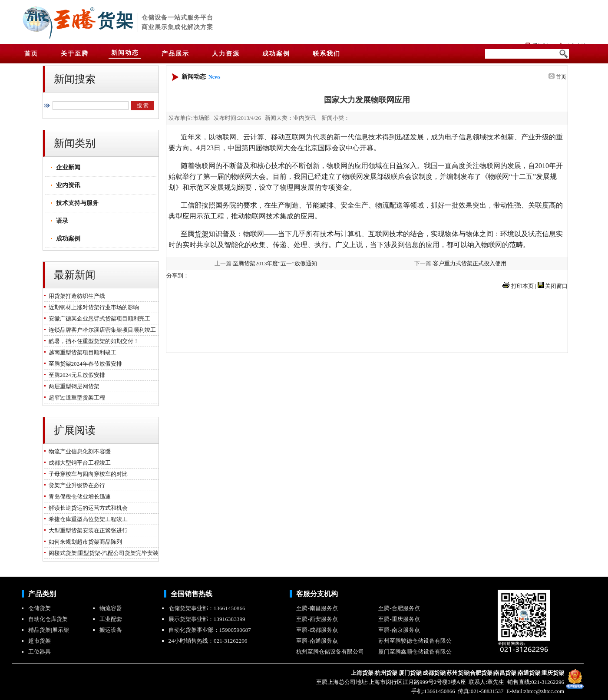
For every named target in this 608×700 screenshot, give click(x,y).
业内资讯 (68, 185)
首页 (561, 77)
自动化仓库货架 (48, 619)
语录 (62, 221)
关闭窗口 (556, 286)
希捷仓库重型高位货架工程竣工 (87, 519)
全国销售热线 (192, 594)
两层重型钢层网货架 (73, 386)
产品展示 (175, 54)
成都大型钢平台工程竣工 (78, 463)
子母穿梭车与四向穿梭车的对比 (87, 474)
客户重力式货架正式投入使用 (470, 263)
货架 (116, 21)
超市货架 (40, 641)
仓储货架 (40, 608)
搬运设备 (111, 630)
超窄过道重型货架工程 (75, 398)
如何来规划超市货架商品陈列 (84, 542)
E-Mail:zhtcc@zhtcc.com (535, 691)
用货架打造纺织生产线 (75, 296)
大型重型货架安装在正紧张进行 (87, 530)
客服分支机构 (317, 594)
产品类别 (42, 594)
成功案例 (68, 239)
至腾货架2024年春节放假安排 (84, 364)
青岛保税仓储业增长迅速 (78, 497)
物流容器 (111, 608)
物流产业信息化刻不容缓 (78, 451)
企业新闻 (68, 167)
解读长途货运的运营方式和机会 (87, 508)
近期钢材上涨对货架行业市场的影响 (92, 307)
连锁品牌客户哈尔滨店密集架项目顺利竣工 (101, 330)
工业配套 (111, 619)
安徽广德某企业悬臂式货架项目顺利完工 (98, 319)
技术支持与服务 (77, 203)
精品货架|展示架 (49, 630)
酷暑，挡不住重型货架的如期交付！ (92, 341)
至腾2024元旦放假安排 (75, 375)
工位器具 (40, 652)
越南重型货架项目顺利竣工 (81, 352)
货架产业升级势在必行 (75, 485)
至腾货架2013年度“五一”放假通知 (275, 263)
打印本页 (522, 286)
